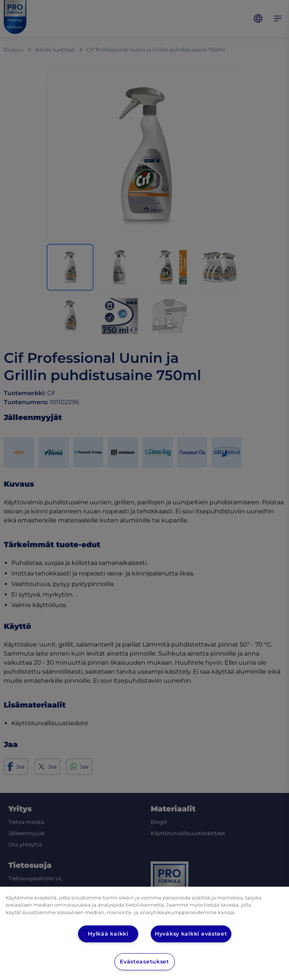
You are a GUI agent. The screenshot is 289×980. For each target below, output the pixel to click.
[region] (144, 933)
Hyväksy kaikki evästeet (191, 934)
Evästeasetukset (144, 962)
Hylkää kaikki (108, 934)
